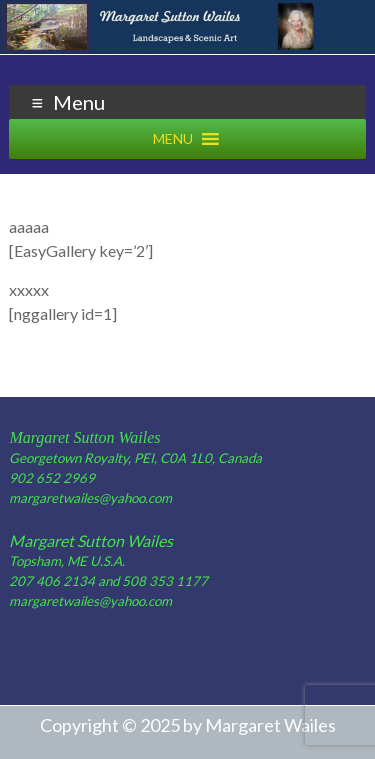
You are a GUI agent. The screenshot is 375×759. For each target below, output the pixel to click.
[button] (173, 139)
